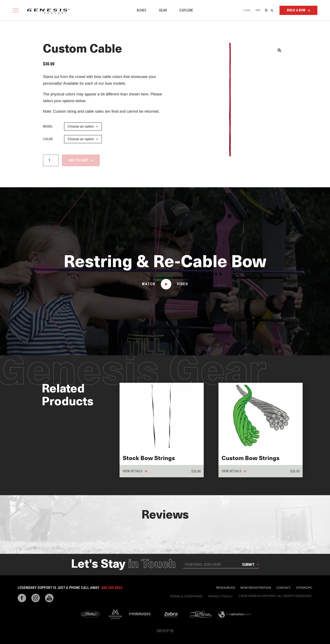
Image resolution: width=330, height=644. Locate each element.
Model (48, 126)
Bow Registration (256, 588)
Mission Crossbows (115, 614)
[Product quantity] (51, 160)
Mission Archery (140, 614)
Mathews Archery (90, 614)
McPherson (201, 614)
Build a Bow (296, 10)
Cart (258, 10)
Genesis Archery (48, 11)
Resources (226, 588)
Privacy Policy (220, 596)
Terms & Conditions (186, 596)
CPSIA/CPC (304, 588)
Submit (248, 564)
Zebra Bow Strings (171, 614)
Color (48, 139)
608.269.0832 (112, 588)
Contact (283, 588)
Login (247, 10)
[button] (279, 50)
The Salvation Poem (235, 614)
